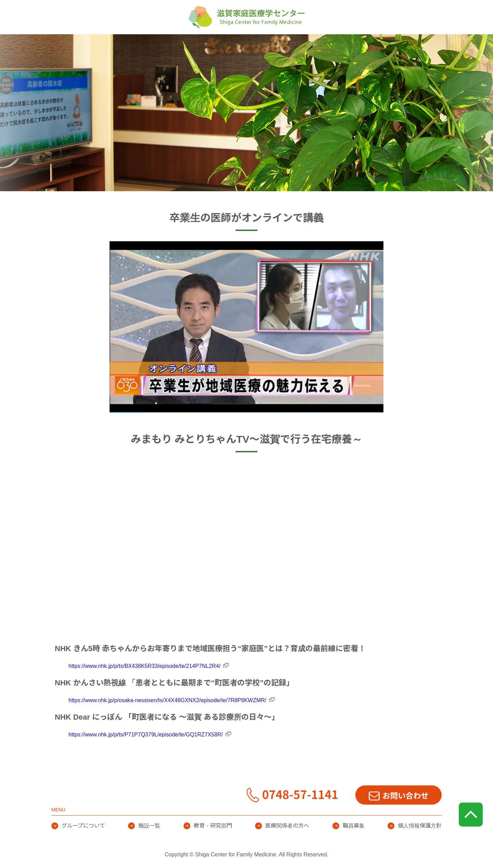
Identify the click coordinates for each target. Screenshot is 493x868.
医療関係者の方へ (362, 44)
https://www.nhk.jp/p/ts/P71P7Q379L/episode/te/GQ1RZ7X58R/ (146, 735)
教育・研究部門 (293, 44)
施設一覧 (236, 44)
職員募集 (354, 826)
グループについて (175, 44)
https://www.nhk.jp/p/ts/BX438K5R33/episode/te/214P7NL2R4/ (144, 666)
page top (471, 815)
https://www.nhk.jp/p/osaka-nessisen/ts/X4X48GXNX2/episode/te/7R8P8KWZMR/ (167, 700)
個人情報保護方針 (420, 826)
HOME (118, 44)
